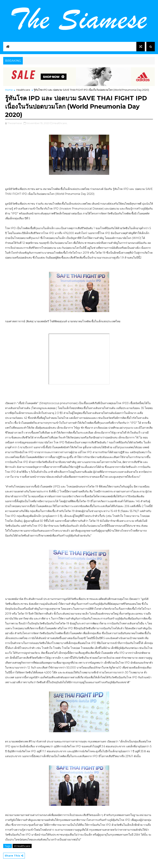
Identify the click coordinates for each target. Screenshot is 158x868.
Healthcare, (60, 123)
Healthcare (23, 90)
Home (9, 90)
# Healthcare (22, 846)
